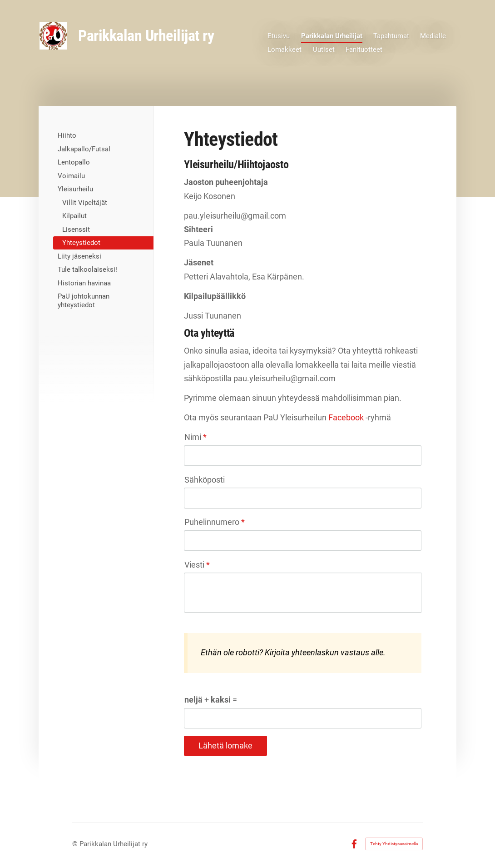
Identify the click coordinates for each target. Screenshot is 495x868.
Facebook (346, 417)
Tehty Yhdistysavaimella (394, 844)
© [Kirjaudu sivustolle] (76, 844)
